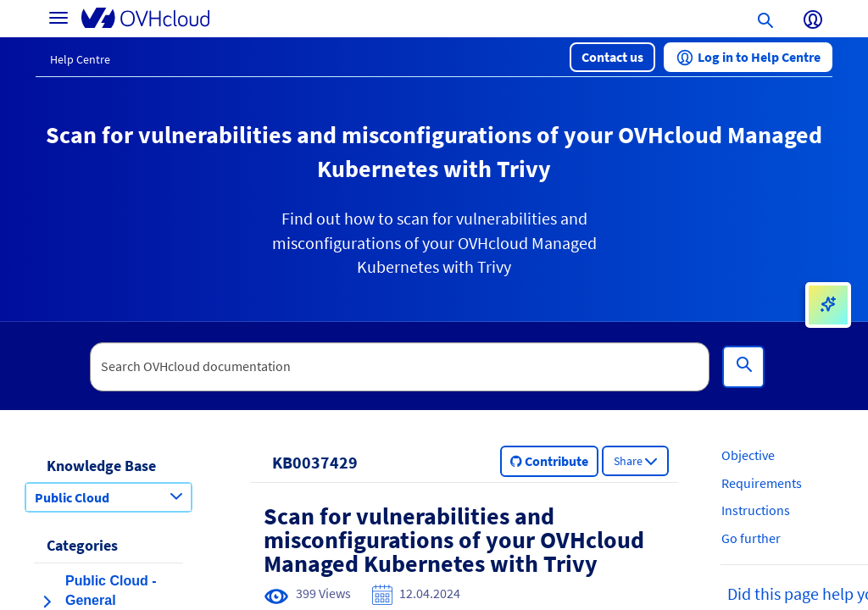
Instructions (756, 510)
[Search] (743, 367)
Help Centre (80, 59)
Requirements (762, 483)
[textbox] (400, 367)
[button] (612, 57)
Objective (748, 455)
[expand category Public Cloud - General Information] (47, 602)
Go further (751, 538)
